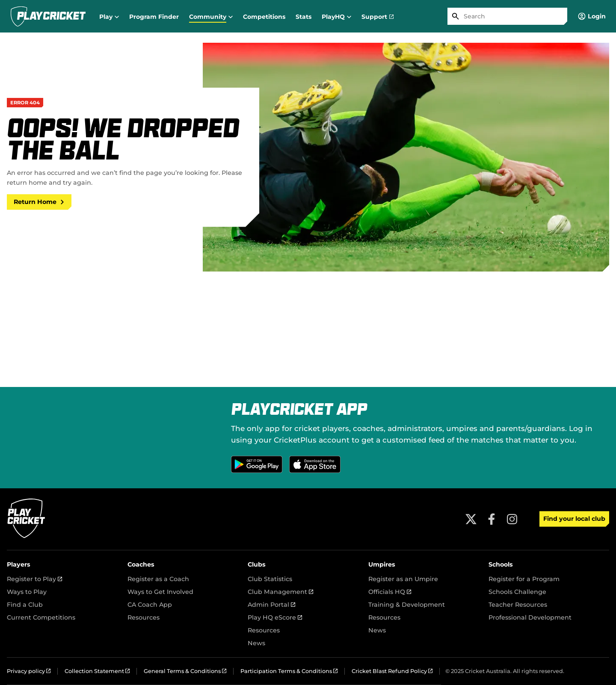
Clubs (257, 564)
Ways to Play (27, 592)
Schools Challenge (517, 592)
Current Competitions (41, 617)
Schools (501, 564)
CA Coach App (150, 605)
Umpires (382, 564)
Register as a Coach (158, 579)
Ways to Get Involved (160, 592)
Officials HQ (390, 592)
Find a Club (25, 605)
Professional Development (530, 617)
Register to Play (34, 579)
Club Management (280, 592)
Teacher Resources (518, 605)
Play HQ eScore (275, 617)
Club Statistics (270, 579)
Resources (144, 617)
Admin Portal (271, 605)
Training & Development (407, 605)
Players (19, 564)
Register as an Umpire (403, 579)
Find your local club (574, 519)
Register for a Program (524, 579)
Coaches (141, 564)
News (256, 643)
